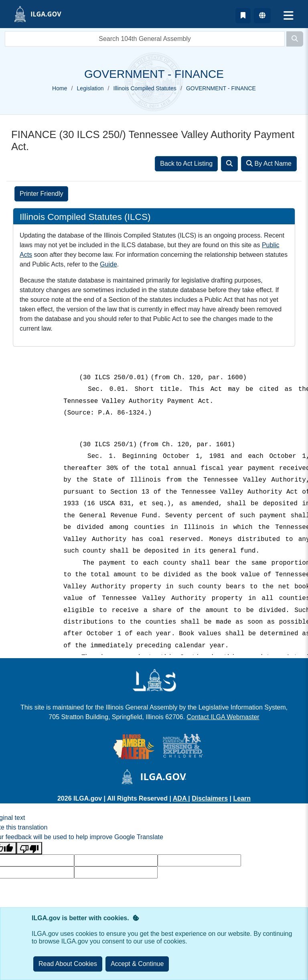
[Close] (137, 964)
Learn (242, 798)
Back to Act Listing (186, 164)
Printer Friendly (41, 194)
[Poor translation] (29, 848)
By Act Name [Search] (269, 164)
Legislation (90, 88)
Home (60, 88)
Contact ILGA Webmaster (223, 717)
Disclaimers (210, 798)
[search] (145, 39)
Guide (108, 264)
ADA (181, 798)
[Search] (295, 39)
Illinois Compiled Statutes (145, 88)
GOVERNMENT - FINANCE (221, 88)
